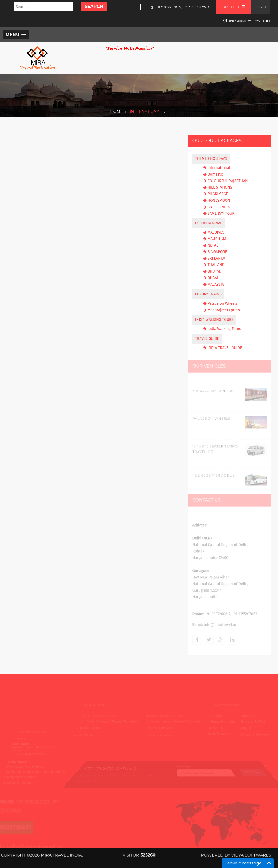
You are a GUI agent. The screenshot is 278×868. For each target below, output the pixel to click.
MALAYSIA (216, 284)
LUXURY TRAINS (208, 294)
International (145, 111)
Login (260, 7)
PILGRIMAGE (218, 194)
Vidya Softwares (243, 855)
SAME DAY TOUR (221, 214)
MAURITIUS (217, 239)
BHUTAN (214, 271)
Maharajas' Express (224, 310)
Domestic (215, 174)
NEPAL (213, 245)
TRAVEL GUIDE (207, 339)
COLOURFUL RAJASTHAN (228, 181)
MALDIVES (216, 232)
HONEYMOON (219, 200)
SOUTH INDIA (219, 207)
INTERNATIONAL (209, 223)
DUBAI (213, 278)
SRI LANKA (216, 258)
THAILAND (216, 265)
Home (116, 111)
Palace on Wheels (222, 304)
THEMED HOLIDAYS (211, 159)
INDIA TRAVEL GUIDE (225, 348)
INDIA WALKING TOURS (214, 320)
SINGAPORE (217, 252)
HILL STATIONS (220, 187)
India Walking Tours (224, 329)
